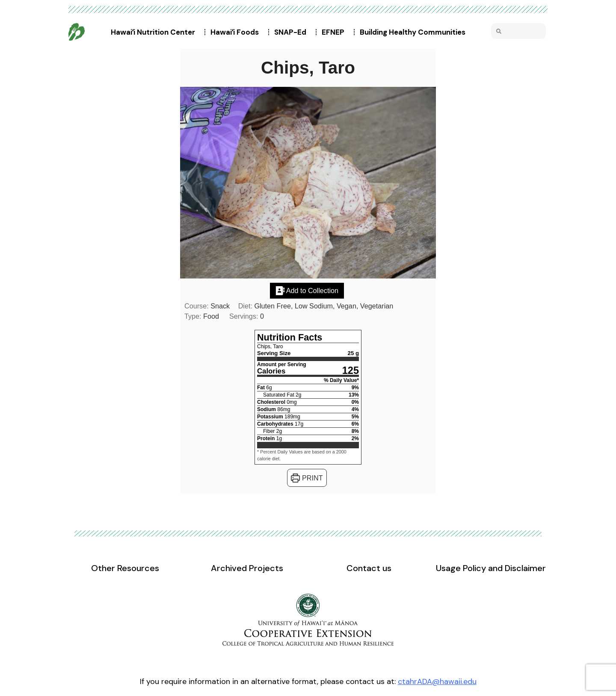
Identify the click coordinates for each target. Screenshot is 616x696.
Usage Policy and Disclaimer (491, 568)
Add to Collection (307, 290)
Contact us (369, 568)
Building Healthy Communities (415, 32)
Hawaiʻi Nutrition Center (155, 32)
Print (307, 478)
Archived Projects (247, 568)
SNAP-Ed (292, 32)
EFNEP (335, 32)
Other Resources (125, 568)
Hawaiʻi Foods (237, 32)
